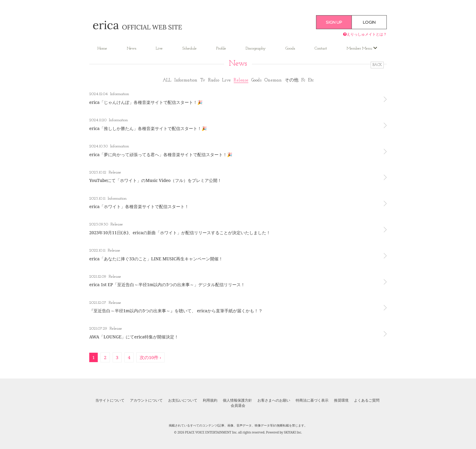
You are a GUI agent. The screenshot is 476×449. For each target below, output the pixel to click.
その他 (292, 80)
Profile (221, 48)
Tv (203, 80)
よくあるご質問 (367, 400)
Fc (303, 80)
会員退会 (238, 406)
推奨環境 (341, 400)
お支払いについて (183, 400)
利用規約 (210, 400)
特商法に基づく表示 (312, 400)
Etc (311, 80)
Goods (290, 48)
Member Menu (362, 48)
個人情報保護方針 (237, 400)
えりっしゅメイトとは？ (365, 34)
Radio (214, 80)
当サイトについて (110, 400)
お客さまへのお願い (274, 400)
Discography (256, 48)
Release (241, 80)
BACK (377, 65)
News (132, 48)
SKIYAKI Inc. (293, 432)
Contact (321, 48)
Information (186, 80)
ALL (167, 80)
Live (159, 48)
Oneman (273, 80)
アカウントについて (146, 400)
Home (102, 48)
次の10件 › (150, 357)
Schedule (190, 48)
